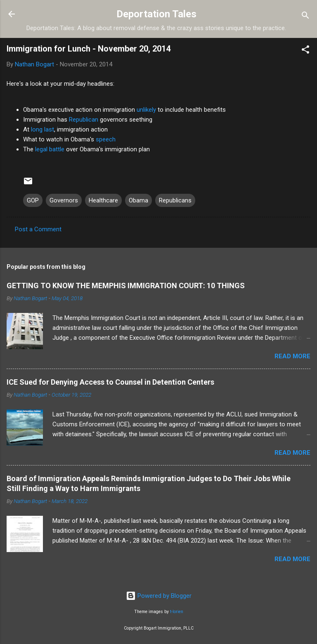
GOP (33, 200)
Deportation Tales (156, 14)
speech (106, 139)
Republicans (175, 200)
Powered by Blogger (159, 596)
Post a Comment (38, 229)
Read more (292, 356)
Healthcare (103, 200)
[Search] (305, 17)
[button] (305, 51)
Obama (138, 200)
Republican (84, 120)
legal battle (50, 149)
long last (43, 129)
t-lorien (177, 612)
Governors (64, 200)
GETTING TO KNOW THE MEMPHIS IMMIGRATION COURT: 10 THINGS (126, 286)
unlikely (146, 110)
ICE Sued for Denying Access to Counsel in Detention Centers (110, 382)
